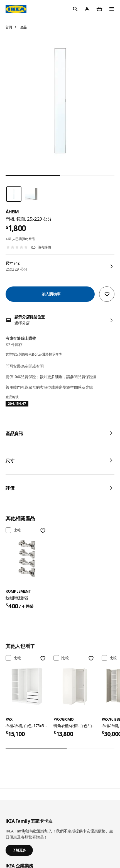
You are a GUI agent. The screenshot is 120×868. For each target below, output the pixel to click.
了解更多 (19, 850)
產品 (24, 27)
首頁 (9, 27)
